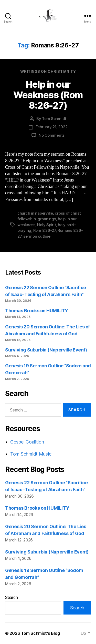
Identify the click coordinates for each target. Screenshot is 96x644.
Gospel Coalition (27, 442)
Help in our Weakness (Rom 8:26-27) (48, 95)
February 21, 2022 (52, 127)
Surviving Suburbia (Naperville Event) (46, 350)
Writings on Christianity (48, 71)
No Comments (52, 135)
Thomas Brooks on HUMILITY (37, 311)
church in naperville (35, 213)
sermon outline (37, 236)
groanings (47, 219)
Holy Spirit (46, 225)
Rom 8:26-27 (45, 230)
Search (11, 597)
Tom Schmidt (54, 119)
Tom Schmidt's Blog (40, 633)
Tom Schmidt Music (31, 454)
